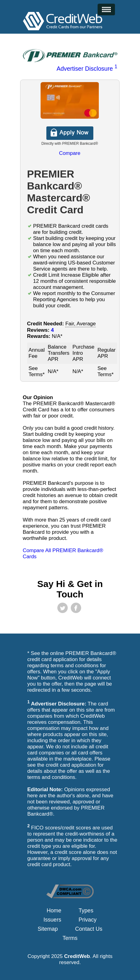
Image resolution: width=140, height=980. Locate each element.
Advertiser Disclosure (87, 69)
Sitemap (48, 929)
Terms (70, 938)
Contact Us (89, 929)
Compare (70, 153)
